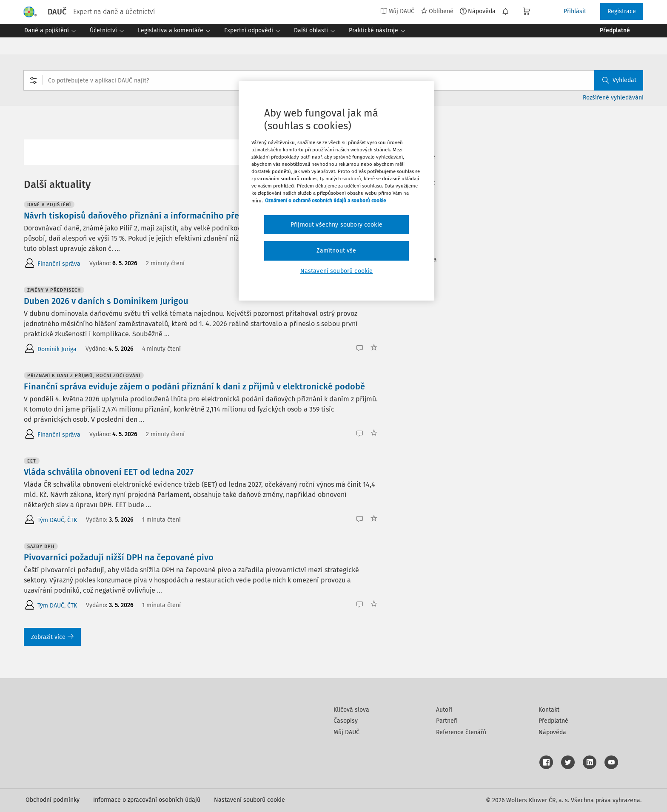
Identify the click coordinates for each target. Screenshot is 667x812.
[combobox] (333, 80)
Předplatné (553, 721)
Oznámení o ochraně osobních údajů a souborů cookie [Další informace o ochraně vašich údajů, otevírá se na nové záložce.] (325, 201)
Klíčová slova (351, 710)
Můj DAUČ (397, 11)
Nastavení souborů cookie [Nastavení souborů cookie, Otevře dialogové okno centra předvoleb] (337, 271)
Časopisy (346, 721)
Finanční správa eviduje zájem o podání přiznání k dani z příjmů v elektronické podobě (194, 386)
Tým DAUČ (51, 520)
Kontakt (549, 710)
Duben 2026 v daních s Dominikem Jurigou (106, 301)
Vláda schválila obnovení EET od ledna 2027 (109, 472)
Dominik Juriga (57, 349)
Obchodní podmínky (53, 800)
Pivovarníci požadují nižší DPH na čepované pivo (119, 557)
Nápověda (478, 11)
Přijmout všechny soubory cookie (336, 225)
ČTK (72, 520)
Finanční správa (59, 264)
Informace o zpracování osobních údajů (147, 800)
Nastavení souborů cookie (249, 800)
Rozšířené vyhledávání (613, 98)
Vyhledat (619, 80)
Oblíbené (437, 11)
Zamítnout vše (336, 251)
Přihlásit (575, 11)
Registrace (622, 11)
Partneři (447, 721)
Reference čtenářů (461, 732)
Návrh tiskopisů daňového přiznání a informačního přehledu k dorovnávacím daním (188, 216)
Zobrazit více (52, 637)
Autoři (444, 710)
